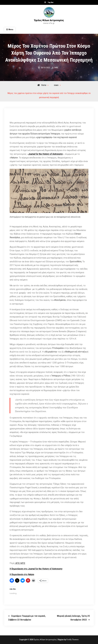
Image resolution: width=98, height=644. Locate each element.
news (56, 85)
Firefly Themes (72, 640)
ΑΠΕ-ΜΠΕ (20, 563)
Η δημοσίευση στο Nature (22, 574)
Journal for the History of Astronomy (45, 154)
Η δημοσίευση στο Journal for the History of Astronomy (36, 569)
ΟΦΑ (56, 68)
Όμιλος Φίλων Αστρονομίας (49, 20)
